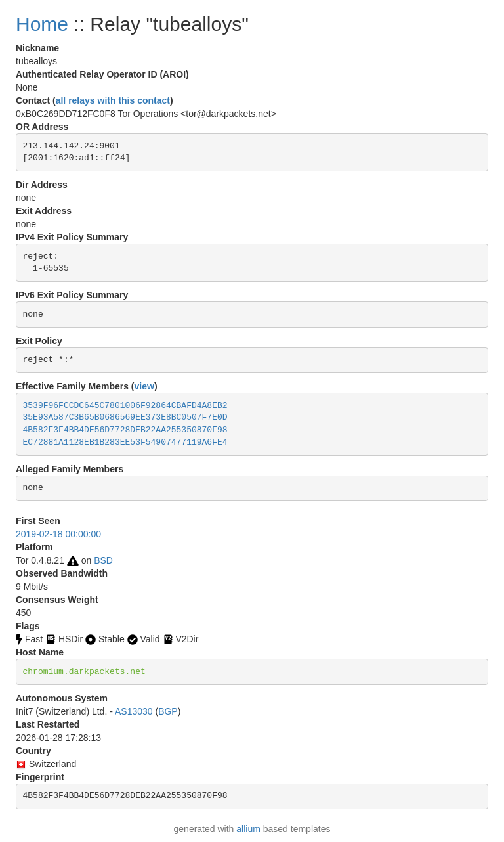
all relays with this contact (113, 100)
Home (42, 24)
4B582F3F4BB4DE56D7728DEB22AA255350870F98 (125, 430)
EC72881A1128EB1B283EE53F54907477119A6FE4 (125, 442)
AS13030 (134, 711)
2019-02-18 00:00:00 (58, 534)
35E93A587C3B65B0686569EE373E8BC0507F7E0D (125, 417)
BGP (168, 711)
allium (248, 829)
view (144, 386)
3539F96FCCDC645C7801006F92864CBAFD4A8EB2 (125, 406)
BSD (103, 560)
